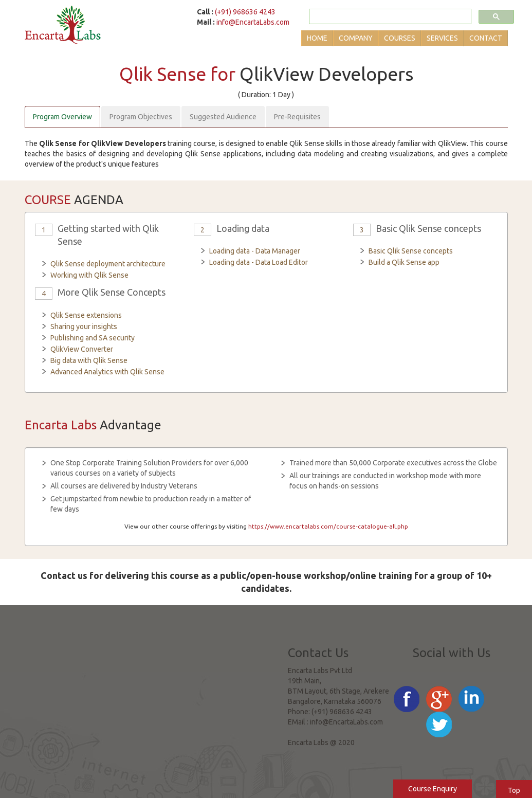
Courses (400, 38)
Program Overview (62, 117)
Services (442, 38)
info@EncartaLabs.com (253, 22)
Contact (486, 38)
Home (317, 38)
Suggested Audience (223, 117)
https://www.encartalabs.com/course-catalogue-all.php (328, 526)
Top (514, 790)
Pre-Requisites (297, 117)
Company (356, 38)
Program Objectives (141, 117)
